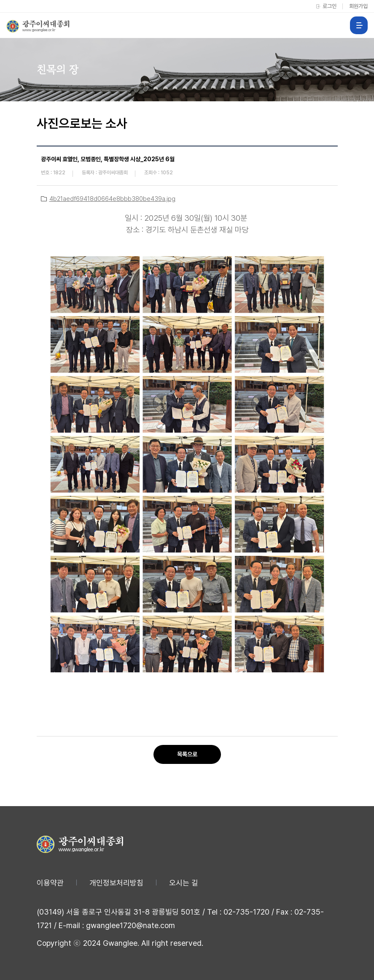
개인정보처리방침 (116, 883)
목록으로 (187, 754)
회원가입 (358, 6)
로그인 (330, 6)
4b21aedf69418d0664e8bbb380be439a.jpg (112, 199)
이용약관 (50, 883)
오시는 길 (184, 883)
